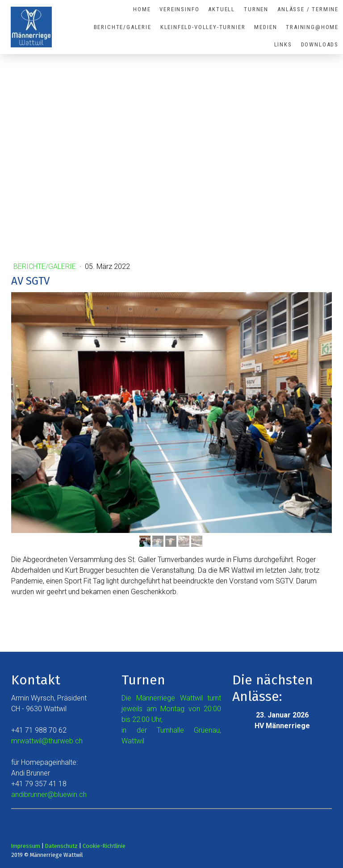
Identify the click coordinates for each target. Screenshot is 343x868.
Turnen (256, 9)
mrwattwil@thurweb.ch (47, 741)
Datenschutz (61, 846)
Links (283, 44)
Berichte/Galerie (123, 27)
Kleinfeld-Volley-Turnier (203, 27)
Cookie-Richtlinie (104, 846)
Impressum (26, 846)
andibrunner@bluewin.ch (49, 795)
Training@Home (312, 27)
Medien (266, 27)
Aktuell (222, 9)
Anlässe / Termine (308, 9)
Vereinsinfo (179, 9)
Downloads (320, 44)
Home (142, 9)
